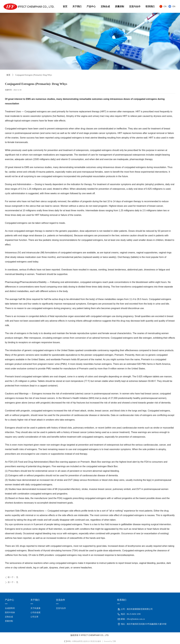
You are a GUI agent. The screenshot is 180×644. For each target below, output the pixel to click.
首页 (8, 75)
